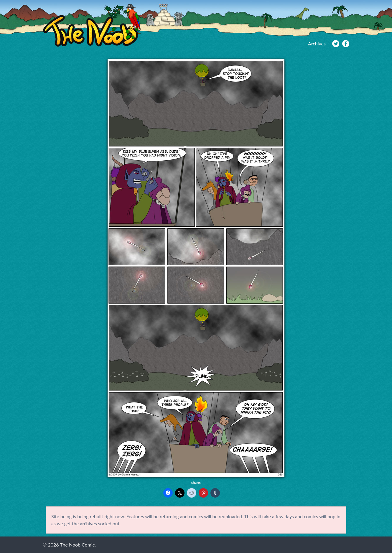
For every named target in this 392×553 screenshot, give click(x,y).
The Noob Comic (92, 25)
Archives (317, 43)
